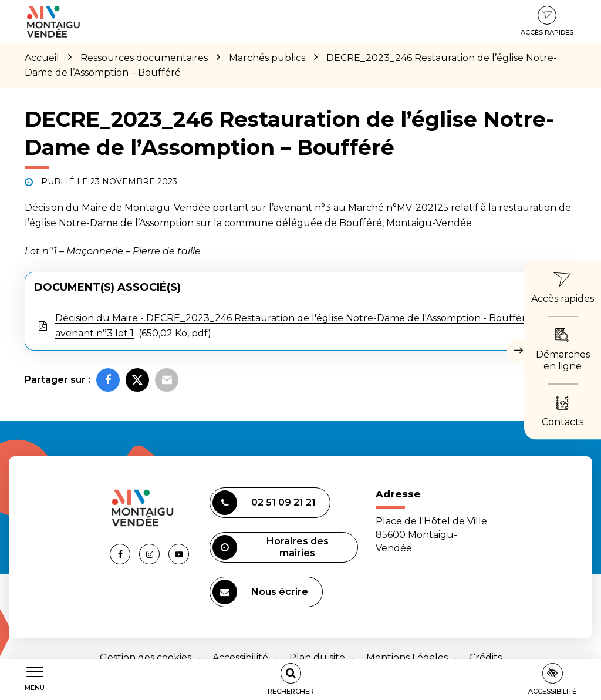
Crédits (485, 657)
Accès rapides (547, 21)
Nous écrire (260, 592)
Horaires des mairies (271, 547)
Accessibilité (240, 657)
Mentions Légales (407, 657)
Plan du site (317, 657)
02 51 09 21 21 (264, 503)
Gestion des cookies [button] (146, 657)
